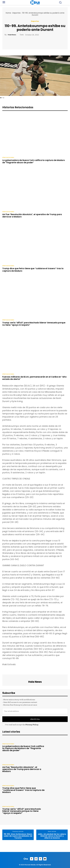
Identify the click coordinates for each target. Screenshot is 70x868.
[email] (35, 711)
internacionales (8, 157)
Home (8, 13)
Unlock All (35, 719)
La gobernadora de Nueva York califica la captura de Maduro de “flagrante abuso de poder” (34, 161)
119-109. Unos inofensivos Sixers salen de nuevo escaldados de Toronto (18, 836)
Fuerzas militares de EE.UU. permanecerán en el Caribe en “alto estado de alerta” (34, 378)
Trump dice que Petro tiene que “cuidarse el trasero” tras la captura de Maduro (33, 270)
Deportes (17, 13)
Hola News (12, 35)
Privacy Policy (32, 725)
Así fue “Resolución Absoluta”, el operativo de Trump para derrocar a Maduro (32, 216)
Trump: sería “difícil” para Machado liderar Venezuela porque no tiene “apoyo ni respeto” (34, 324)
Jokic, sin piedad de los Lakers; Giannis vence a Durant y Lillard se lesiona (52, 836)
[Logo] (26, 859)
